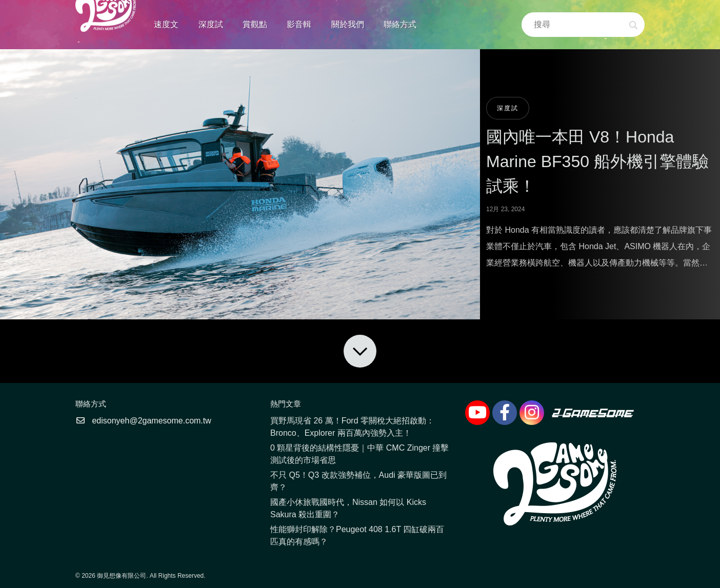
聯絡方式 (400, 24)
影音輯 (299, 24)
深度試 (211, 24)
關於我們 (348, 24)
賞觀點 (255, 24)
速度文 (166, 24)
